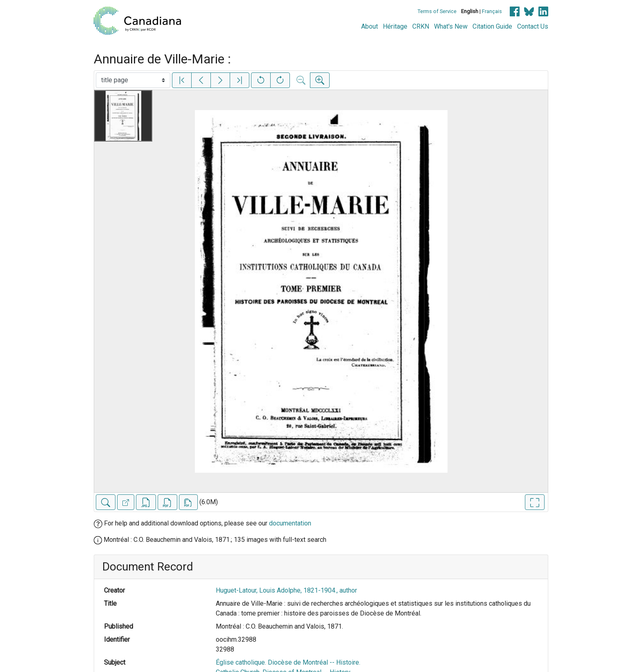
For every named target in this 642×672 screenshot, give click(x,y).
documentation (290, 523)
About (370, 26)
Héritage (395, 26)
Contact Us (533, 26)
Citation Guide (492, 26)
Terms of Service (437, 11)
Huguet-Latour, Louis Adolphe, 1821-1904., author (286, 590)
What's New (451, 26)
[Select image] (133, 80)
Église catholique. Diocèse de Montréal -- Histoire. (288, 662)
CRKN (421, 26)
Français (492, 11)
